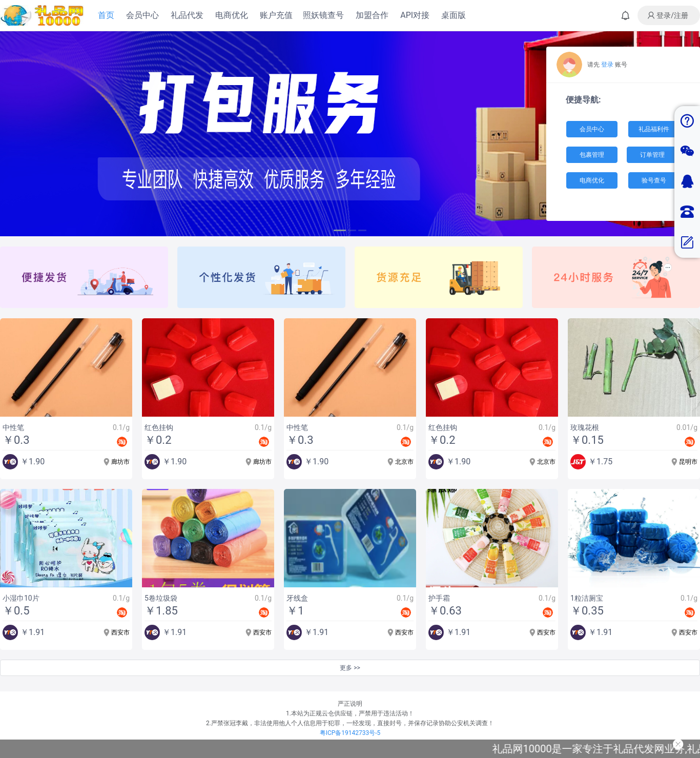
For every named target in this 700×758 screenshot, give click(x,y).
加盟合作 (372, 15)
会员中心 (142, 15)
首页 (106, 15)
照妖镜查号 (323, 15)
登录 (607, 65)
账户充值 (276, 15)
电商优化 (232, 15)
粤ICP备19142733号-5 (350, 733)
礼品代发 (187, 15)
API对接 (415, 15)
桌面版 (454, 15)
